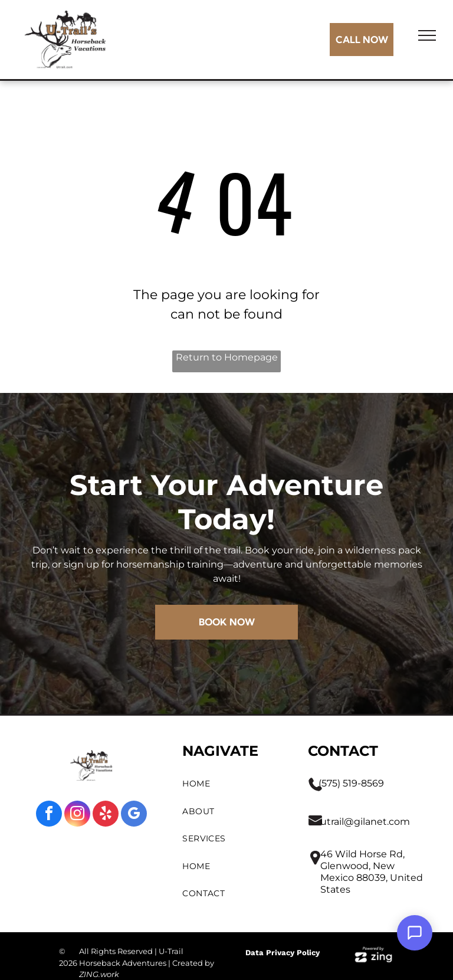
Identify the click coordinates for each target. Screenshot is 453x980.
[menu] (427, 35)
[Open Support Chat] (415, 933)
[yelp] (106, 815)
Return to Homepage (227, 357)
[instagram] (77, 815)
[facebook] (49, 815)
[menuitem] (234, 784)
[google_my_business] (134, 815)
